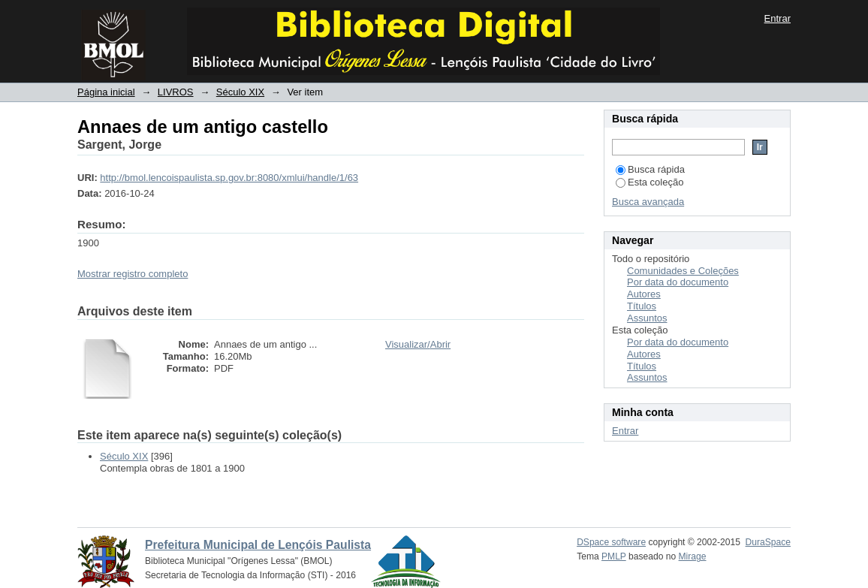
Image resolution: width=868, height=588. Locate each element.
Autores (644, 294)
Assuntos (647, 318)
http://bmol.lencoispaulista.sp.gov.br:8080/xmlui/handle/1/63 (229, 178)
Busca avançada (648, 202)
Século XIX (240, 92)
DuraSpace (768, 542)
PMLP (614, 556)
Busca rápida (650, 169)
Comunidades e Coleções (683, 271)
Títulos (642, 306)
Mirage (693, 556)
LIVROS (176, 92)
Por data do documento (678, 282)
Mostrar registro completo (133, 274)
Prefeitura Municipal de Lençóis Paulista (258, 545)
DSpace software (611, 542)
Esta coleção (649, 182)
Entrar (778, 18)
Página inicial (106, 92)
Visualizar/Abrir (418, 344)
